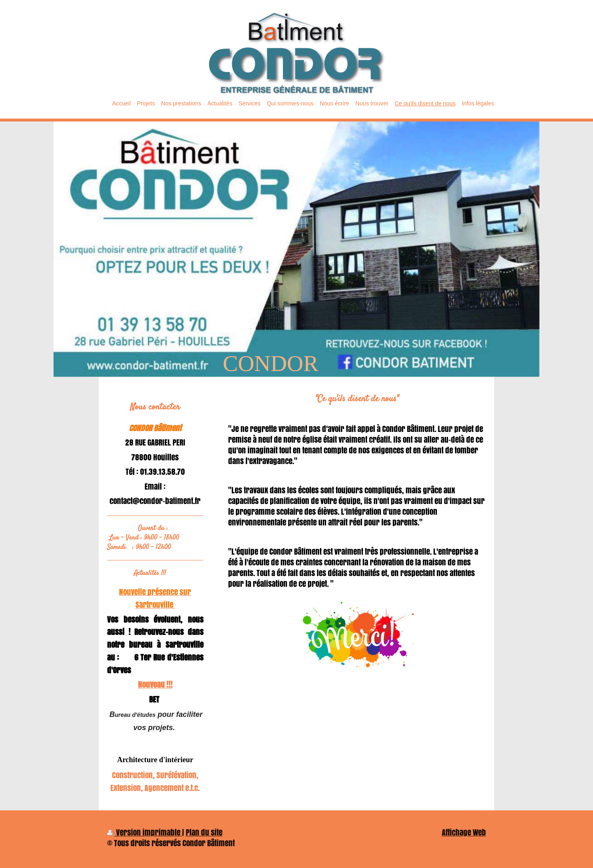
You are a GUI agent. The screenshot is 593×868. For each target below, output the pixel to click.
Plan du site (204, 832)
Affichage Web (464, 832)
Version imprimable (145, 832)
